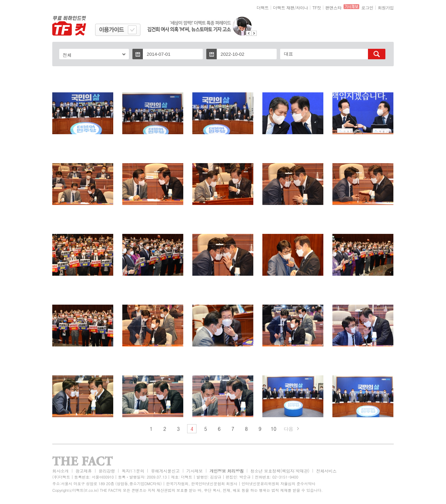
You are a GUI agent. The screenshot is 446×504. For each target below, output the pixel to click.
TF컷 (317, 7)
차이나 (302, 7)
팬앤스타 (333, 7)
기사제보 (195, 471)
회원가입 (386, 7)
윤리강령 (107, 471)
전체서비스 (326, 471)
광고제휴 (83, 471)
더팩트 (263, 7)
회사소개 (60, 471)
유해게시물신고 (165, 471)
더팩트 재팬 (284, 7)
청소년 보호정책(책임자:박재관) (280, 471)
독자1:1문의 (133, 471)
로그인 (367, 7)
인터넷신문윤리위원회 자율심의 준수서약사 (278, 484)
